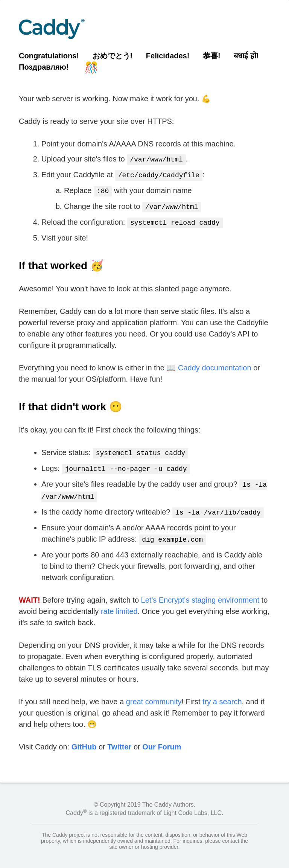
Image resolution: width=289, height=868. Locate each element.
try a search (222, 693)
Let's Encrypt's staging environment (200, 592)
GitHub (84, 739)
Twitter (119, 739)
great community (154, 693)
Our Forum (162, 739)
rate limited (119, 603)
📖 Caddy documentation (209, 364)
